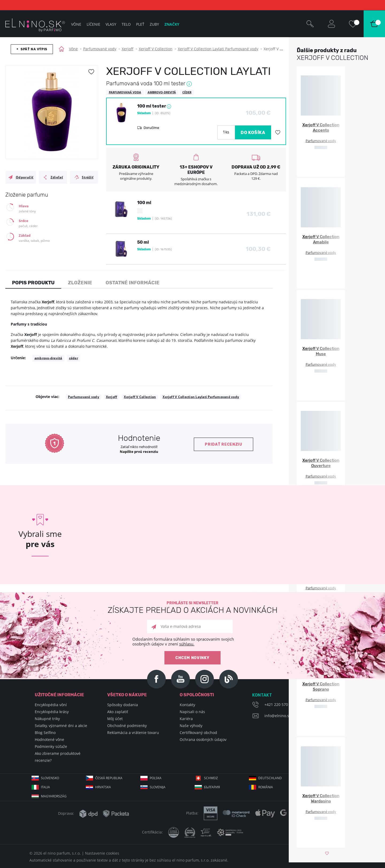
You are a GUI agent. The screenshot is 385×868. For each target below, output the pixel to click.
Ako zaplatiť (118, 712)
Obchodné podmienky (127, 726)
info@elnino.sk (278, 716)
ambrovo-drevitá (48, 358)
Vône (73, 49)
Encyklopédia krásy (52, 712)
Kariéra (186, 719)
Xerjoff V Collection (156, 49)
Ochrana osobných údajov (203, 739)
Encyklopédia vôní (51, 705)
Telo (126, 24)
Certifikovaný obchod (198, 733)
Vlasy (111, 24)
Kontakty (187, 705)
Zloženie (80, 283)
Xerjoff (128, 49)
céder (74, 358)
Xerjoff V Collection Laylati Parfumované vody (218, 49)
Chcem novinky (192, 658)
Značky (172, 24)
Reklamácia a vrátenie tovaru (133, 733)
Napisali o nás (192, 712)
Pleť (140, 24)
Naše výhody (191, 726)
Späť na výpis (34, 49)
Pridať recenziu (224, 444)
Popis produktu (33, 283)
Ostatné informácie (133, 283)
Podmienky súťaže (51, 746)
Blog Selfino (45, 733)
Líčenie (93, 24)
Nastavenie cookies (102, 853)
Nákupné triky (47, 719)
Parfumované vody (100, 49)
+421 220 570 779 (280, 704)
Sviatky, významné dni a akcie (61, 726)
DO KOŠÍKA (253, 133)
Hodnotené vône (49, 739)
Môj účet (115, 719)
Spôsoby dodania (123, 705)
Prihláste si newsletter (192, 608)
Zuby (154, 24)
